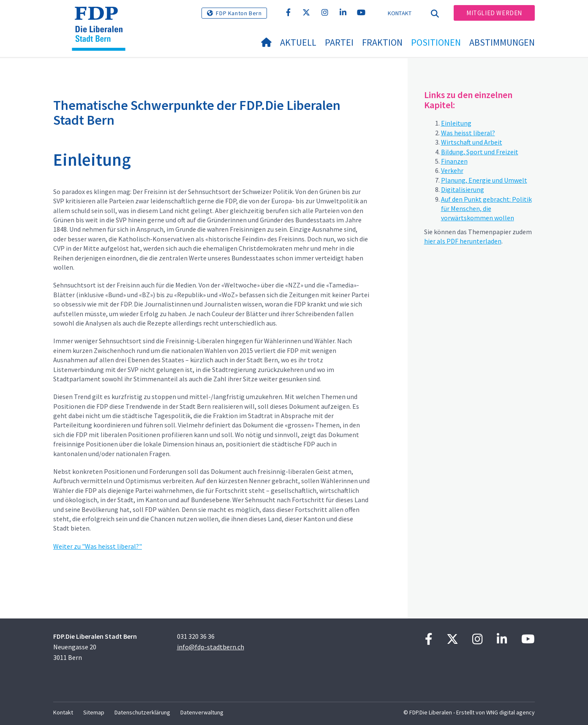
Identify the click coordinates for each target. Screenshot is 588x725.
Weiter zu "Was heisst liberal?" (98, 546)
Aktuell (298, 42)
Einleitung (456, 123)
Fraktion (382, 42)
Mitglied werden (494, 13)
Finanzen (454, 161)
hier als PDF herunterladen (463, 241)
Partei (339, 42)
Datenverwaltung (202, 712)
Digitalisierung (463, 189)
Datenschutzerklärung (142, 712)
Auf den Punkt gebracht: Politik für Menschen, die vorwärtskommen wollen (486, 209)
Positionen (436, 42)
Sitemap (94, 712)
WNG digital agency (510, 712)
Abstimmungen (502, 42)
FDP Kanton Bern (239, 13)
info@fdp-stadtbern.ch (211, 647)
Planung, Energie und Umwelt (484, 180)
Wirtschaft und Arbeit (472, 142)
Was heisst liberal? (468, 133)
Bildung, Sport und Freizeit (480, 152)
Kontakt (400, 13)
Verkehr (452, 170)
